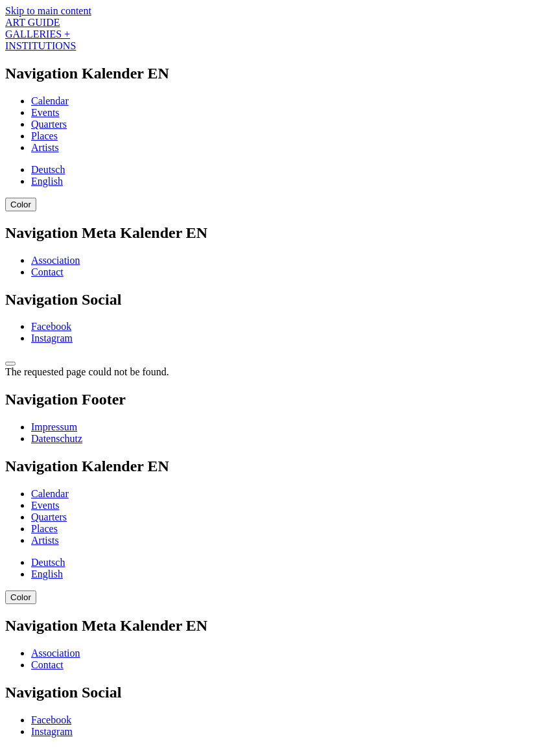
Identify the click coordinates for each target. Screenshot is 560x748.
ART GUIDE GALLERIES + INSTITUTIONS (41, 34)
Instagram (52, 338)
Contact (47, 272)
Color (21, 205)
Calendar (50, 101)
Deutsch (48, 169)
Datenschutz (57, 438)
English (47, 181)
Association (56, 260)
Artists (45, 147)
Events (45, 112)
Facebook (51, 326)
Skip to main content (48, 11)
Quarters (49, 124)
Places (44, 136)
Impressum (54, 427)
